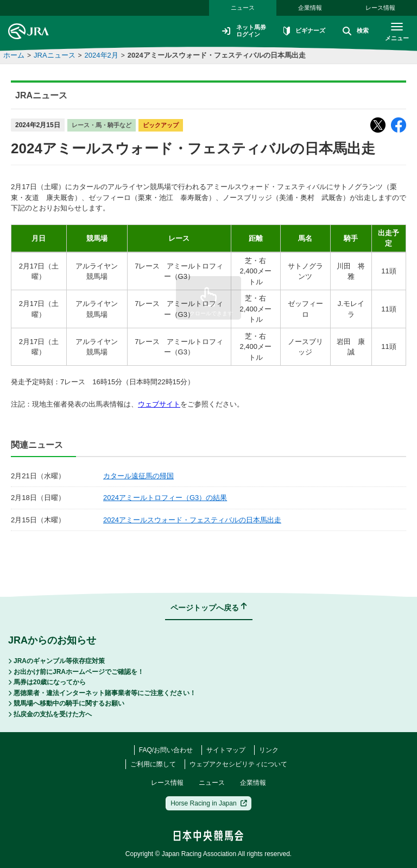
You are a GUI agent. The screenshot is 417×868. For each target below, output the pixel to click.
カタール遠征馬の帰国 (138, 476)
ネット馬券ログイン (237, 31)
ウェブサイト (159, 404)
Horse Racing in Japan (209, 803)
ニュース (243, 8)
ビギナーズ (300, 32)
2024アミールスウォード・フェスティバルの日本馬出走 (217, 55)
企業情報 (310, 8)
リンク (269, 750)
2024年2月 (102, 55)
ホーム (14, 55)
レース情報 (380, 8)
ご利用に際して (153, 764)
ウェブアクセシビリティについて (238, 764)
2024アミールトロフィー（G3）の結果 (165, 498)
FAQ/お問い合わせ (166, 750)
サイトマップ (226, 750)
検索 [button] (353, 32)
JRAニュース (55, 55)
